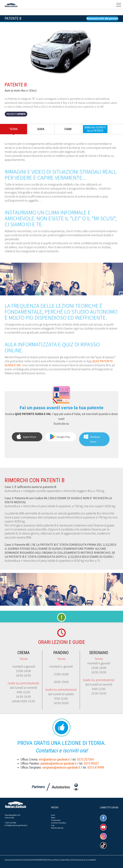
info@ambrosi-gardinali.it (54, 759)
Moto (53, 818)
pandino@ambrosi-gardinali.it (58, 763)
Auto (53, 815)
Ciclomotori (56, 820)
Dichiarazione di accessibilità (84, 860)
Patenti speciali (57, 828)
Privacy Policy (53, 860)
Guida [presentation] (41, 129)
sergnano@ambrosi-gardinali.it (61, 767)
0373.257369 (85, 759)
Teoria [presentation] (14, 129)
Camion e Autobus (59, 823)
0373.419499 (96, 767)
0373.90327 (91, 763)
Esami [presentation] (68, 129)
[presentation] (95, 129)
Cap (53, 825)
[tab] (14, 130)
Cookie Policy (65, 860)
